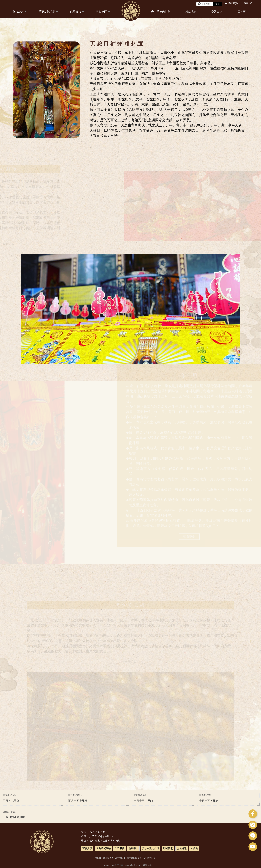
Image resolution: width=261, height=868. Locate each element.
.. (142, 865)
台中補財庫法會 (134, 858)
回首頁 (241, 12)
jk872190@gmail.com (102, 836)
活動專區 (101, 12)
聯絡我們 (191, 12)
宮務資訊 (18, 12)
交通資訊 (217, 12)
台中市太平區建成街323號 (105, 841)
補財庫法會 (108, 858)
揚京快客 (119, 865)
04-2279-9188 (98, 832)
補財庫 (98, 858)
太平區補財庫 (149, 858)
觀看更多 (189, 535)
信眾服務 (75, 12)
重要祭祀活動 (47, 12)
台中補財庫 (120, 858)
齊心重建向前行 (161, 12)
